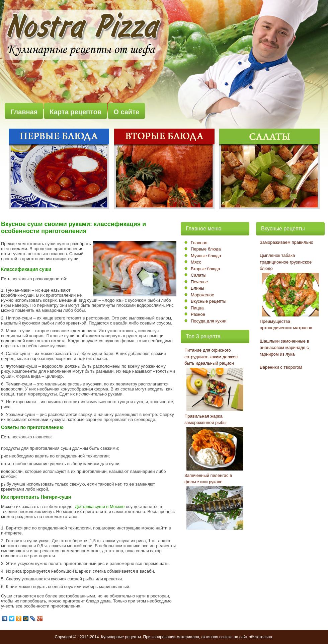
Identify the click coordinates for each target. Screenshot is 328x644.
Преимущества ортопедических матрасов (286, 325)
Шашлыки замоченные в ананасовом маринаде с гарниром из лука (284, 348)
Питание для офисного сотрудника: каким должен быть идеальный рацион (211, 357)
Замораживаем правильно (286, 242)
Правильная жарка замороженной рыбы (205, 419)
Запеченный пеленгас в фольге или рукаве (208, 479)
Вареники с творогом (281, 367)
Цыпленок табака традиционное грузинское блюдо (286, 262)
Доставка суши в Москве (100, 507)
